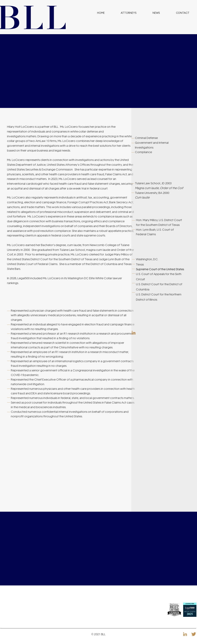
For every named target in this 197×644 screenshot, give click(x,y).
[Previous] (26, 71)
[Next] (171, 71)
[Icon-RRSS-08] (194, 634)
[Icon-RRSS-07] (134, 333)
